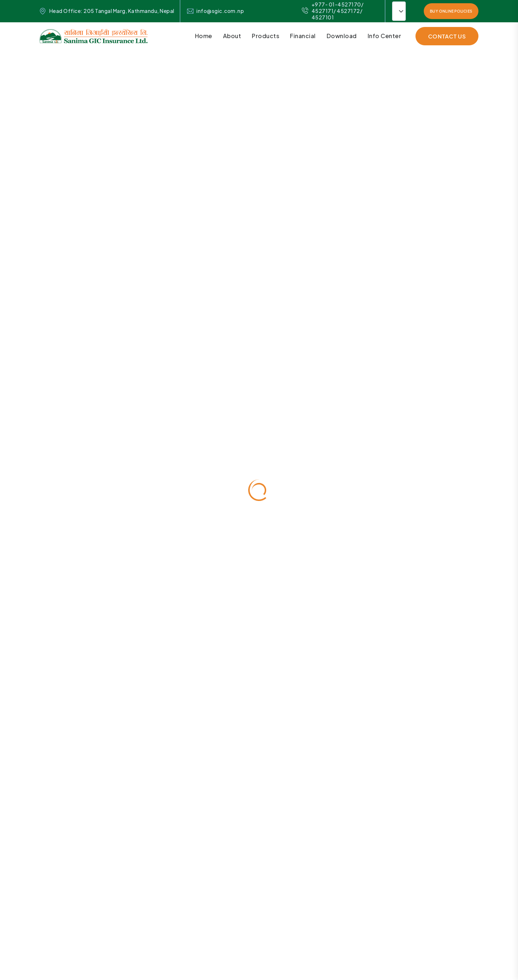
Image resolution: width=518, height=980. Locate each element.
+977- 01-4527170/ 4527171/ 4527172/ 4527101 (333, 11)
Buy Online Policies (451, 11)
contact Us (447, 36)
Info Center (385, 36)
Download (342, 36)
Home (204, 36)
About (232, 36)
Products (265, 36)
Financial (303, 36)
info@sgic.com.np (220, 11)
